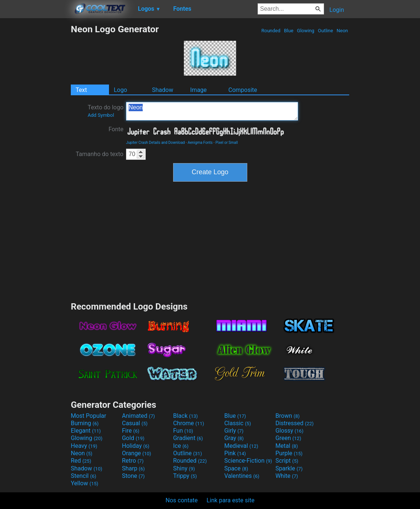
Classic (238, 423)
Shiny (184, 468)
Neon (342, 31)
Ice (181, 446)
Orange (137, 453)
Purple (289, 453)
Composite (243, 90)
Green (288, 438)
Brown (287, 416)
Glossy (290, 431)
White (287, 476)
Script (287, 461)
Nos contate (182, 500)
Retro (133, 461)
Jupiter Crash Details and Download (156, 143)
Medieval (241, 446)
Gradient (188, 438)
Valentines (242, 476)
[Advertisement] (35, 135)
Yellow (85, 483)
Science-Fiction (248, 461)
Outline (325, 31)
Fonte (116, 129)
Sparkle (289, 468)
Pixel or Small (226, 143)
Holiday (136, 446)
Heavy (84, 446)
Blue (289, 31)
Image (199, 90)
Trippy (185, 476)
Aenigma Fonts (200, 143)
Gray (234, 438)
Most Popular (89, 416)
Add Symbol (101, 115)
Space (236, 468)
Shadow (163, 90)
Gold (133, 438)
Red (81, 461)
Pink (235, 453)
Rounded (271, 31)
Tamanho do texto (100, 154)
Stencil (83, 476)
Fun (183, 431)
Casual (135, 423)
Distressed (295, 423)
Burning (85, 423)
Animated (138, 416)
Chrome (189, 423)
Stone (133, 476)
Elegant (86, 431)
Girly (234, 431)
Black (186, 416)
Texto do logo (105, 111)
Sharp (133, 468)
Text (81, 90)
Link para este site (230, 500)
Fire (131, 431)
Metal (287, 446)
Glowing (306, 31)
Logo (120, 90)
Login (337, 10)
